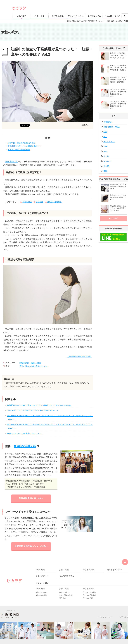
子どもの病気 (58, 16)
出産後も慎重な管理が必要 (19, 150)
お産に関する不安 (66, 595)
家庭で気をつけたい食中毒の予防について (25, 433)
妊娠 (32, 366)
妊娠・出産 (40, 16)
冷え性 (106, 156)
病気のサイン (41, 366)
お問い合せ (124, 617)
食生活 (106, 166)
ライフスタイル (94, 16)
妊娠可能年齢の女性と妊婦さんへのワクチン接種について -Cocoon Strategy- (39, 405)
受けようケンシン (76, 16)
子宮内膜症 (27, 202)
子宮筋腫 (39, 202)
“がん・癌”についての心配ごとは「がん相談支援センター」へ (33, 410)
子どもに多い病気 (89, 592)
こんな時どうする (112, 16)
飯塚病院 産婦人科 (25, 446)
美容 (105, 171)
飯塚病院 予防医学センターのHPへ (31, 546)
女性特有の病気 (41, 595)
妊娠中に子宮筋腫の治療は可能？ (22, 143)
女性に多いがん (41, 592)
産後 (105, 151)
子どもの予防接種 (89, 595)
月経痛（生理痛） (54, 202)
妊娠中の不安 (64, 592)
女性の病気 (21, 16)
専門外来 (63, 598)
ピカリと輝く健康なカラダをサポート (70, 4)
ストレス (107, 161)
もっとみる (113, 218)
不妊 (105, 146)
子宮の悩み (24, 366)
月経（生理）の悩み (112, 127)
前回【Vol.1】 (11, 161)
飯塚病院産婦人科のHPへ (31, 498)
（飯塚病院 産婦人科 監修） (79, 356)
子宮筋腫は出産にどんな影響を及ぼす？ (24, 146)
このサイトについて (105, 617)
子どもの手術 (88, 598)
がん (105, 137)
